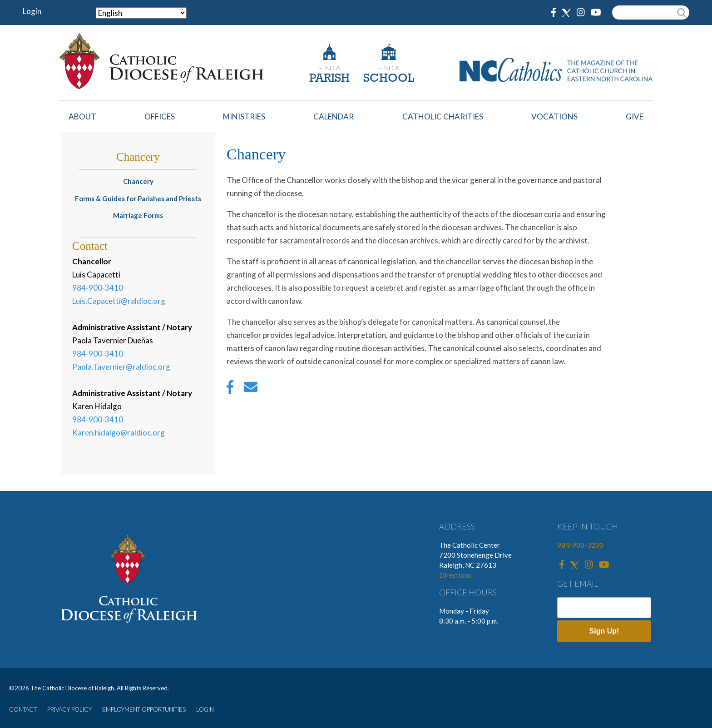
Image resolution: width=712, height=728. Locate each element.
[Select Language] (141, 13)
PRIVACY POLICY (69, 709)
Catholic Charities (443, 116)
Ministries (244, 116)
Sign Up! (604, 631)
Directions (455, 575)
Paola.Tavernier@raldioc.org (121, 367)
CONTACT (23, 709)
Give (635, 116)
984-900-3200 (580, 545)
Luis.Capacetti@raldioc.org (119, 301)
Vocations (554, 116)
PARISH (329, 79)
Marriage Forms (138, 215)
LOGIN (205, 709)
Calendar (334, 116)
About (82, 116)
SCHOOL (389, 79)
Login (32, 11)
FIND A (330, 68)
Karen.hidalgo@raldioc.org (119, 433)
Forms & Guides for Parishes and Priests (138, 198)
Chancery (138, 181)
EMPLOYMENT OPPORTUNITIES (144, 709)
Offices (160, 116)
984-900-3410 (98, 288)
